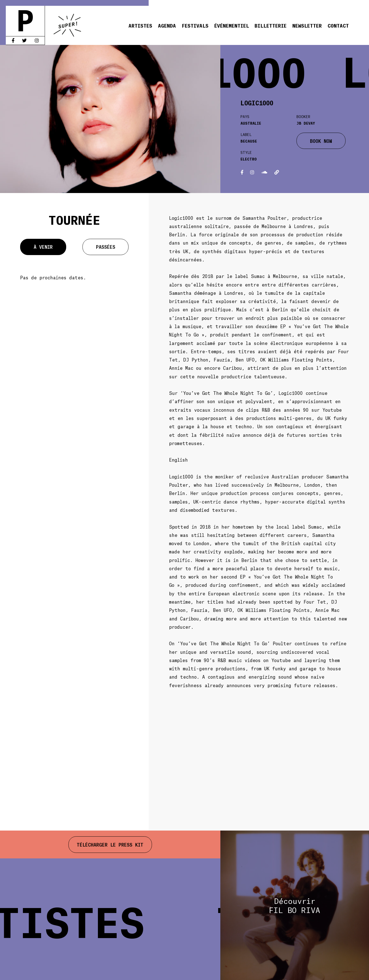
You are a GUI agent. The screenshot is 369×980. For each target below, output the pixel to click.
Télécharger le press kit (110, 844)
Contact (338, 25)
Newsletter (307, 25)
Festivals (195, 25)
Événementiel (232, 25)
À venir (43, 247)
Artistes (140, 25)
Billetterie (271, 25)
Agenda (167, 25)
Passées (106, 247)
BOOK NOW (321, 141)
